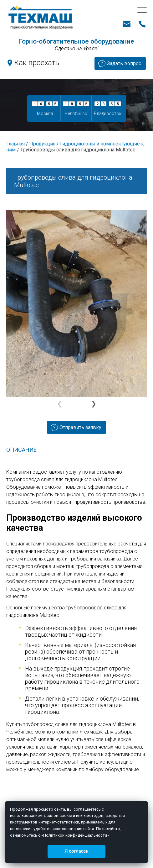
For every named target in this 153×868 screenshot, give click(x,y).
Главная (15, 144)
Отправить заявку (80, 427)
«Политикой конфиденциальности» (75, 835)
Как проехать (37, 63)
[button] (93, 404)
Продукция (42, 144)
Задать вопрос (124, 63)
